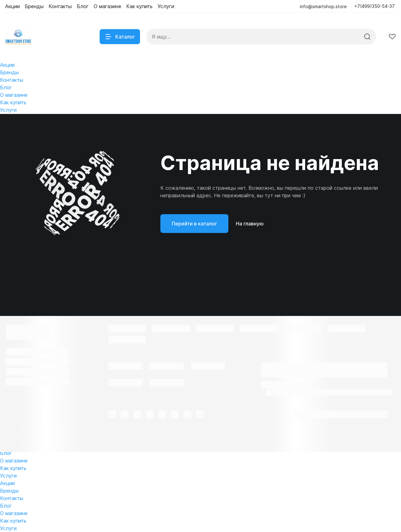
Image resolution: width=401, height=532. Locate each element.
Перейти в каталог (194, 224)
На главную (250, 224)
